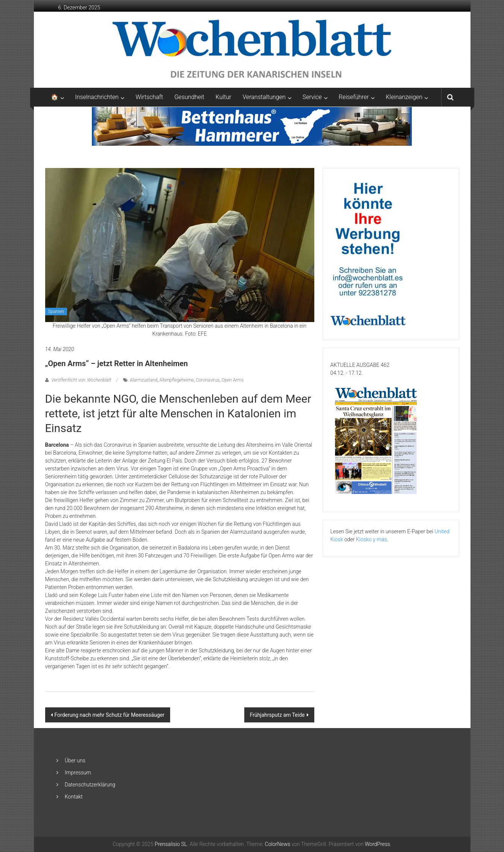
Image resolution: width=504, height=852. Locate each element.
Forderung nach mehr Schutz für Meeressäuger (110, 715)
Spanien (56, 311)
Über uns (75, 760)
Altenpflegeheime (176, 380)
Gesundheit (189, 97)
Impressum (78, 773)
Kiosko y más (372, 539)
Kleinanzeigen (404, 97)
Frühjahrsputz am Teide (277, 715)
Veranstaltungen (264, 97)
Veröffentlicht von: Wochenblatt (81, 380)
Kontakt (74, 797)
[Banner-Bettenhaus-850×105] (252, 126)
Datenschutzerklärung (90, 785)
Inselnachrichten (97, 97)
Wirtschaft (149, 97)
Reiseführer (354, 97)
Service (312, 97)
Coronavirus (208, 380)
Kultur (224, 97)
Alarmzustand (144, 380)
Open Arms (233, 380)
